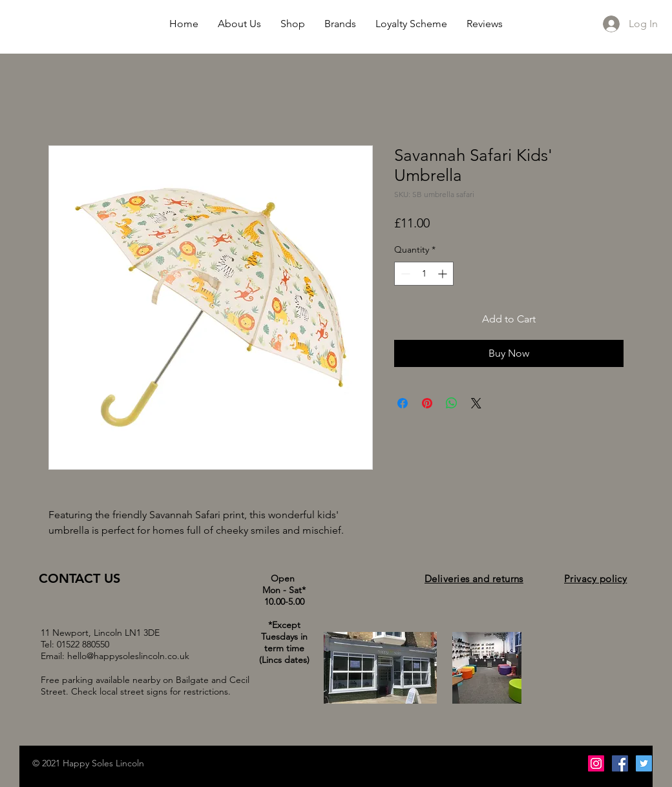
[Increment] (444, 274)
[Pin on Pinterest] (427, 403)
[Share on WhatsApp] (452, 403)
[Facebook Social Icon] (620, 763)
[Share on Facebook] (403, 403)
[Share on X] (476, 403)
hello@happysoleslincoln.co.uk (128, 656)
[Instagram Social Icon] (596, 763)
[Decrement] (404, 274)
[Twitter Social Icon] (644, 763)
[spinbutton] (424, 274)
